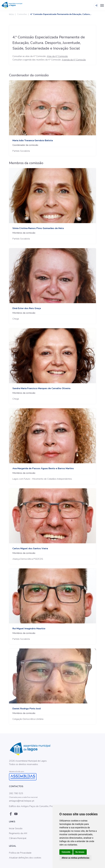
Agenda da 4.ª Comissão (74, 60)
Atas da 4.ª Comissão (57, 56)
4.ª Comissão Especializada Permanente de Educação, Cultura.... (61, 14)
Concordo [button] (66, 852)
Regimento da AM (18, 833)
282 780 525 (16, 793)
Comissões (22, 14)
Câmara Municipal (18, 838)
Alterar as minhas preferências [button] (75, 858)
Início (11, 14)
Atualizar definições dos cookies (25, 858)
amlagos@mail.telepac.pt (22, 801)
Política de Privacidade (20, 853)
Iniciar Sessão (16, 828)
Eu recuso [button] (80, 852)
